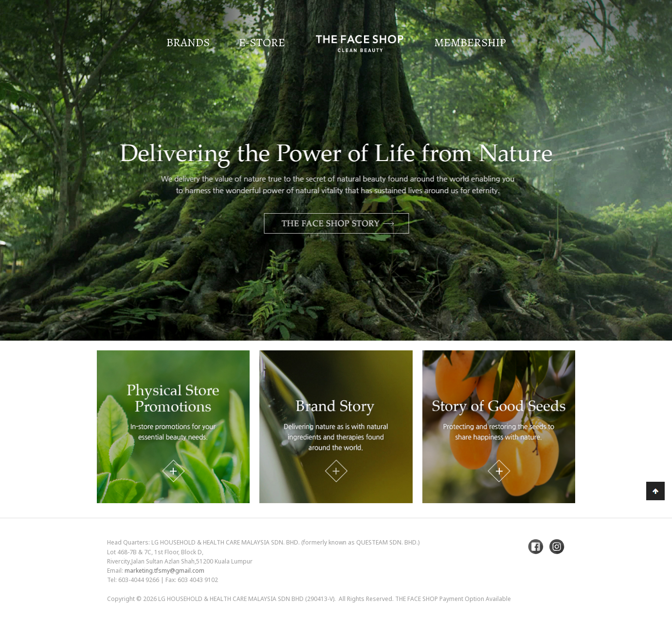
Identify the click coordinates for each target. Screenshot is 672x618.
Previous (32, 196)
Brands (188, 42)
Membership (470, 42)
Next (640, 196)
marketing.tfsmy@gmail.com (164, 571)
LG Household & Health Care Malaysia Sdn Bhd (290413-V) (246, 599)
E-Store (262, 42)
